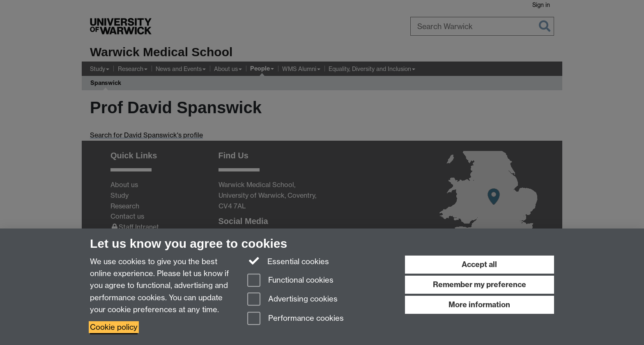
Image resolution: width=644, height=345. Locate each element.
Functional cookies (290, 281)
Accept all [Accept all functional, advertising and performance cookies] (479, 264)
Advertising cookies (292, 300)
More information (479, 305)
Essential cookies (288, 261)
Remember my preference (480, 284)
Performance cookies (296, 319)
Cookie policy (114, 327)
